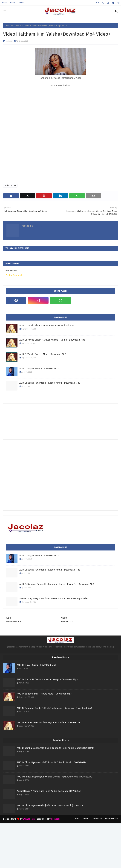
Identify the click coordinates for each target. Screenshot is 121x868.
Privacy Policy (112, 819)
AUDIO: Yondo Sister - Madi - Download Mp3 (43, 354)
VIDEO (64, 618)
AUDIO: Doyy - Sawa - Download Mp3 (39, 368)
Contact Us (97, 819)
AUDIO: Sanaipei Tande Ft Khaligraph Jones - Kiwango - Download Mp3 (57, 584)
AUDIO (9, 618)
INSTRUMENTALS (13, 621)
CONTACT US (67, 621)
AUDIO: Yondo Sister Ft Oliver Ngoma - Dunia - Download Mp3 (52, 340)
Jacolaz (9, 41)
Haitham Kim (18, 26)
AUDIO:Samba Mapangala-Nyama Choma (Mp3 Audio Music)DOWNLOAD (55, 777)
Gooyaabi (56, 819)
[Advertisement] (63, 429)
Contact (21, 3)
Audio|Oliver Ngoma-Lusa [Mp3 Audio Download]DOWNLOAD (49, 791)
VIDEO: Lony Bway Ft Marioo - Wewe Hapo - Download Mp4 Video (54, 598)
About (12, 3)
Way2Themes (29, 819)
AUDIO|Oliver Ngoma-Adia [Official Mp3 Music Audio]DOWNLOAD (51, 805)
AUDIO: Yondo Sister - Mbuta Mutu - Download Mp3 (47, 325)
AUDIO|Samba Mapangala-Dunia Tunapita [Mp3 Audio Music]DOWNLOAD (55, 748)
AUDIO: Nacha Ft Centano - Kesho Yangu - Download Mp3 (50, 383)
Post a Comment (14, 275)
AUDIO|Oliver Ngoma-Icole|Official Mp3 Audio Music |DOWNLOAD (51, 762)
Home (4, 3)
